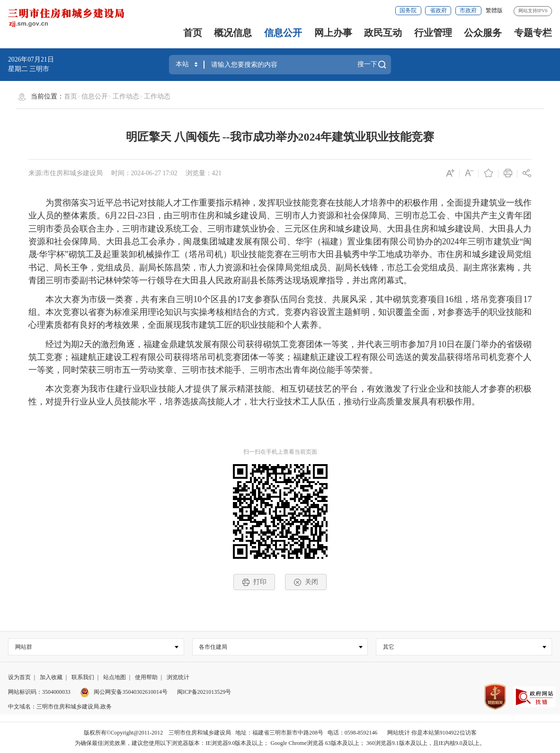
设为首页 (19, 677)
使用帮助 (146, 677)
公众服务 (483, 33)
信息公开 (283, 33)
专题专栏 (533, 33)
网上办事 (333, 33)
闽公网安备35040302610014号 (124, 692)
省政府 (438, 10)
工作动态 (126, 96)
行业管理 (433, 33)
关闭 (306, 582)
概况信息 (233, 33)
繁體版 (494, 10)
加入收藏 (51, 677)
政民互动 (383, 33)
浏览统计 (178, 677)
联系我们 (83, 677)
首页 (193, 33)
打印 (254, 582)
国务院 (408, 10)
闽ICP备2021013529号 (204, 692)
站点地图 (115, 677)
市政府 (468, 10)
